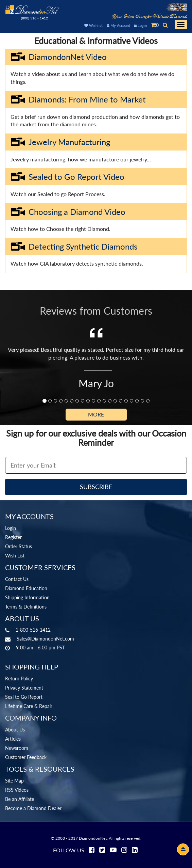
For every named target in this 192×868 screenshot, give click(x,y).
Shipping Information (27, 597)
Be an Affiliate (20, 799)
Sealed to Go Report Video (67, 177)
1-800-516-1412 (33, 630)
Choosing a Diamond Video (68, 212)
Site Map (14, 781)
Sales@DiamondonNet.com (45, 639)
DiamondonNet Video (59, 57)
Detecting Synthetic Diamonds (74, 247)
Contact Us (17, 579)
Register (13, 537)
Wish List (15, 556)
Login (141, 25)
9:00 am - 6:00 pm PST (40, 648)
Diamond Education (26, 588)
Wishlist (93, 25)
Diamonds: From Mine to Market (78, 99)
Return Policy (19, 678)
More (96, 414)
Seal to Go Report (24, 697)
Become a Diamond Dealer (33, 808)
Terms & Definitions (26, 607)
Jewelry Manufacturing (60, 142)
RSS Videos (17, 790)
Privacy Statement (24, 688)
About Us (15, 730)
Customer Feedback (26, 757)
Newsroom (17, 748)
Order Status (19, 546)
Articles (13, 739)
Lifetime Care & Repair (29, 706)
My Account (118, 25)
